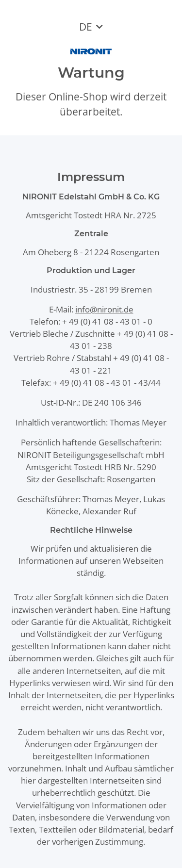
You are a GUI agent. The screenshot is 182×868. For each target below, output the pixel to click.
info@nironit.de (104, 309)
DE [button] (86, 27)
